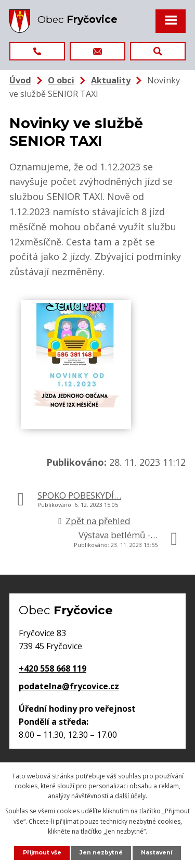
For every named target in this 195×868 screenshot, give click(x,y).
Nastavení (157, 853)
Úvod (20, 80)
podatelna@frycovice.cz (69, 686)
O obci (61, 80)
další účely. (131, 796)
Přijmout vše (42, 853)
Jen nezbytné (101, 853)
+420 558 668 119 (53, 668)
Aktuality (111, 80)
